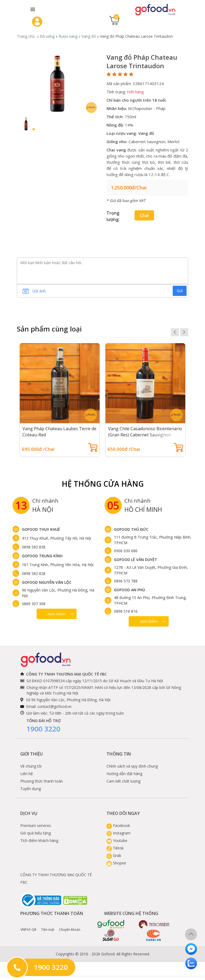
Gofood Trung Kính (42, 556)
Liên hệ (27, 774)
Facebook (118, 825)
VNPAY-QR (28, 926)
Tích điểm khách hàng (39, 840)
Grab (114, 855)
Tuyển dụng (31, 789)
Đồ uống (47, 36)
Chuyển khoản (70, 926)
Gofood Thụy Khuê (41, 529)
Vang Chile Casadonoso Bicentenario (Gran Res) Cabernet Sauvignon (145, 432)
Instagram (119, 833)
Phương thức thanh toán (42, 781)
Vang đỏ (89, 36)
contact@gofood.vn (54, 706)
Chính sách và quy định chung (132, 766)
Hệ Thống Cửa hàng (103, 484)
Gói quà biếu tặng (36, 833)
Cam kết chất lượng (123, 781)
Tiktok (115, 848)
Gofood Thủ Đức (131, 529)
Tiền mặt (48, 926)
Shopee (116, 863)
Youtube (117, 840)
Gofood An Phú (129, 590)
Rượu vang (68, 36)
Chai (144, 215)
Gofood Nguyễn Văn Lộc (47, 582)
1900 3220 (43, 729)
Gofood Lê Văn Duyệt (136, 560)
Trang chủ (26, 36)
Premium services (36, 825)
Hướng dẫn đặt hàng (124, 774)
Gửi (180, 291)
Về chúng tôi (31, 766)
